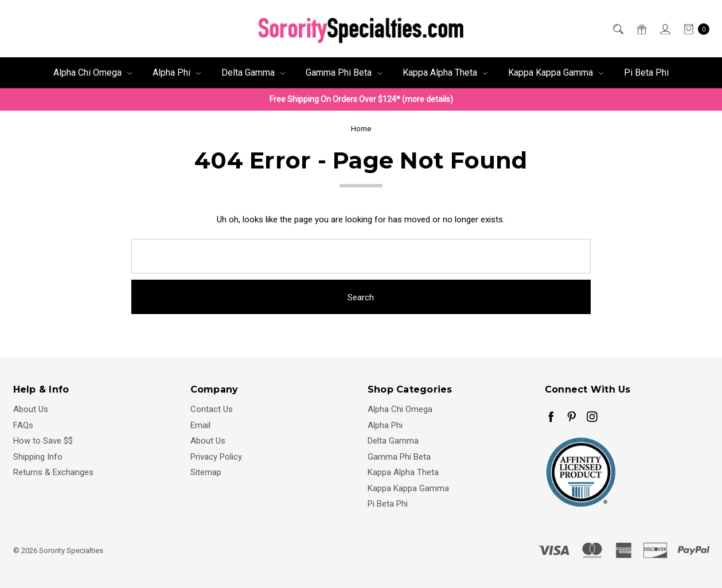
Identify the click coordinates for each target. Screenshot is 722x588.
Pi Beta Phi (646, 72)
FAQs (23, 425)
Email (200, 425)
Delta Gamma (253, 72)
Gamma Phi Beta (344, 72)
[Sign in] (664, 29)
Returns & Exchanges (53, 472)
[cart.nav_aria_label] (693, 29)
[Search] (617, 29)
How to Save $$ (43, 441)
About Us (31, 409)
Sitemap (206, 472)
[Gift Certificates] (641, 29)
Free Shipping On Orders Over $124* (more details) (361, 99)
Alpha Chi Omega (93, 72)
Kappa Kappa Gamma (556, 72)
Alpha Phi (177, 72)
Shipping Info (38, 457)
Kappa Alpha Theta (445, 72)
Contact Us (212, 409)
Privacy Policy (216, 457)
